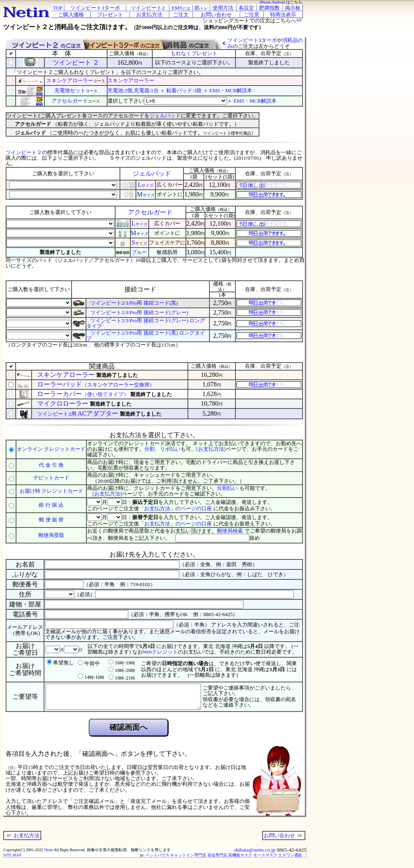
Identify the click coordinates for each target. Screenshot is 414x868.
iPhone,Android (272, 2)
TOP (58, 8)
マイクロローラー (64, 403)
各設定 (246, 8)
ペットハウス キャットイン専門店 (176, 860)
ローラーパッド (96, 384)
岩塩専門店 (217, 860)
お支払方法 (22, 840)
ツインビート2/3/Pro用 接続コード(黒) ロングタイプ (146, 336)
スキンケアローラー (70, 80)
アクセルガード (70, 101)
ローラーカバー (84, 394)
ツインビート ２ (76, 62)
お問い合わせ (284, 840)
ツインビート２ (24, 152)
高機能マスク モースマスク (253, 860)
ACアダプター (79, 413)
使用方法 (223, 8)
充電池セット (70, 90)
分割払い (227, 488)
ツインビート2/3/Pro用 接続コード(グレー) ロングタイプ (146, 323)
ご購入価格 (71, 15)
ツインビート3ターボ (95, 8)
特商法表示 (283, 15)
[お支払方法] (211, 449)
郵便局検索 (230, 531)
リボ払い (170, 449)
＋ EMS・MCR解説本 (252, 101)
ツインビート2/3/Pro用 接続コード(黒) (134, 303)
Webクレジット (160, 652)
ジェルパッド (165, 116)
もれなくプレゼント (194, 53)
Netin (48, 855)
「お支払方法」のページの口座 (175, 508)
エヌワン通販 (290, 860)
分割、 (152, 449)
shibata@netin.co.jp (255, 855)
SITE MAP (12, 860)
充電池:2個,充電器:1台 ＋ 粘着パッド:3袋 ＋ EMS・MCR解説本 (180, 90)
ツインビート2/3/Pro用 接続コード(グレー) (139, 312)
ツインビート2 (148, 8)
